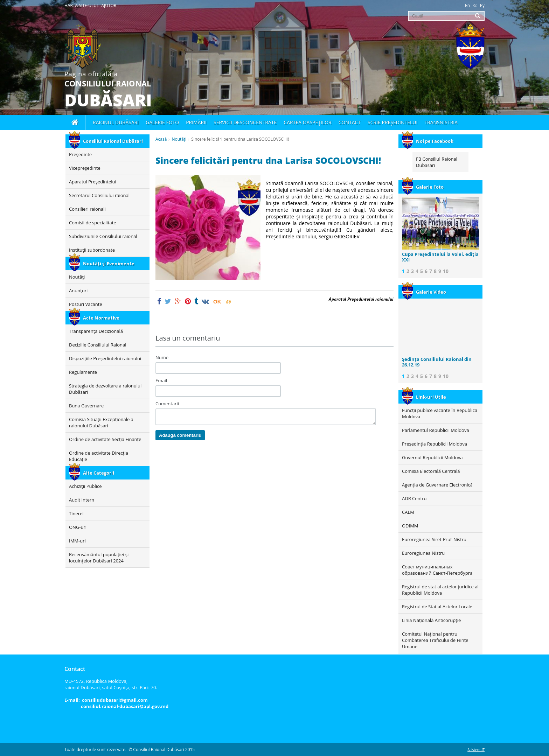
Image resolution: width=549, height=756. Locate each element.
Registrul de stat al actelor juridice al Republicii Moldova (440, 590)
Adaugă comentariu (180, 435)
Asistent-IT (476, 750)
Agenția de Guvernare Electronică (437, 485)
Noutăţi (179, 139)
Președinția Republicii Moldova (435, 444)
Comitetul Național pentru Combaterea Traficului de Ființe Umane (435, 640)
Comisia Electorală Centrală (431, 471)
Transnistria (441, 122)
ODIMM (410, 526)
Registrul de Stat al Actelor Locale (437, 607)
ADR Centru (414, 498)
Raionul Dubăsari (116, 122)
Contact (350, 122)
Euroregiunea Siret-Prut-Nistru (434, 539)
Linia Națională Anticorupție (431, 620)
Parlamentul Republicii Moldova (436, 430)
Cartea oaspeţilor (307, 122)
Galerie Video (424, 292)
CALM (408, 512)
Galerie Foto (423, 187)
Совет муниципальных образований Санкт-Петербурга (437, 570)
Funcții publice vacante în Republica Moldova (440, 413)
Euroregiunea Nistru (423, 553)
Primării (196, 122)
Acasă (161, 139)
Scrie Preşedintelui (392, 122)
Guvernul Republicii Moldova (432, 457)
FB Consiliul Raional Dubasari (437, 162)
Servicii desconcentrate (245, 122)
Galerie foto (162, 122)
